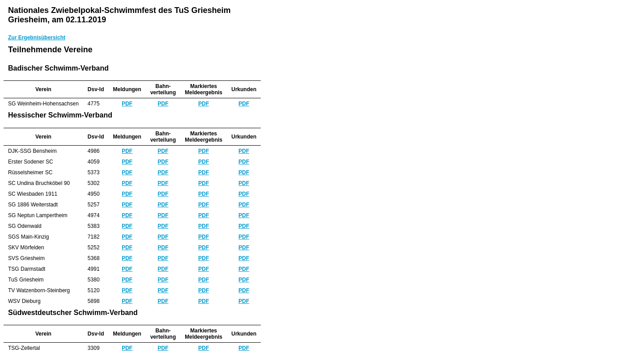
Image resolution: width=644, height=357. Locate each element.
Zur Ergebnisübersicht (37, 38)
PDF (127, 104)
